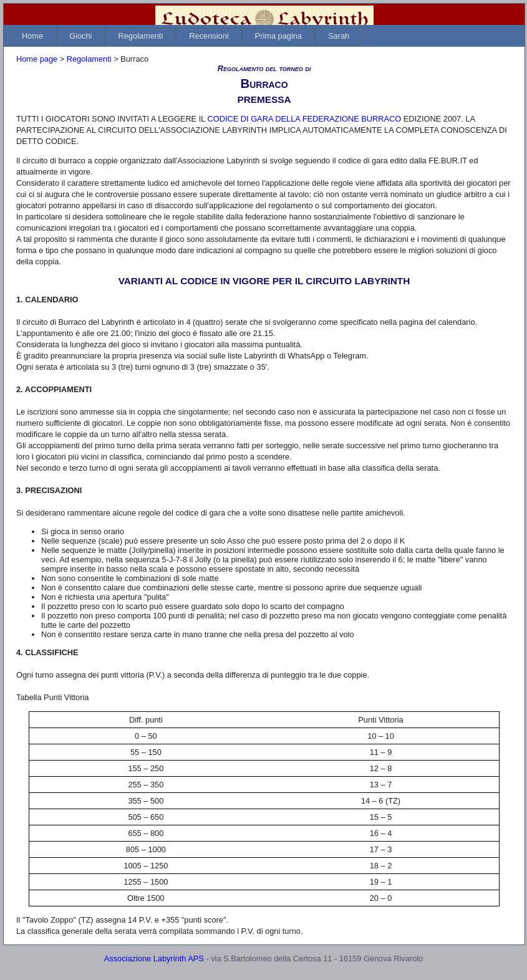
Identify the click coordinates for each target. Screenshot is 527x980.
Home (32, 36)
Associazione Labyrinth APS (154, 958)
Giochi (80, 36)
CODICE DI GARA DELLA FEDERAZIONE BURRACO (304, 119)
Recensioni (209, 36)
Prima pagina (278, 36)
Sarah (339, 36)
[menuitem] (32, 36)
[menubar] (186, 36)
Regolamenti (140, 36)
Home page (37, 59)
